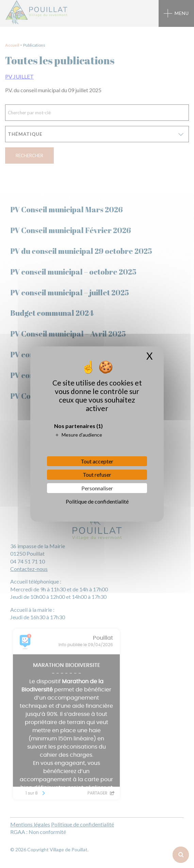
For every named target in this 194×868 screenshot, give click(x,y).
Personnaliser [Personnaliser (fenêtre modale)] (97, 488)
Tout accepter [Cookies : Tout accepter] (97, 461)
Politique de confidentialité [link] (97, 501)
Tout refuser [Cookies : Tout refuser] (97, 474)
